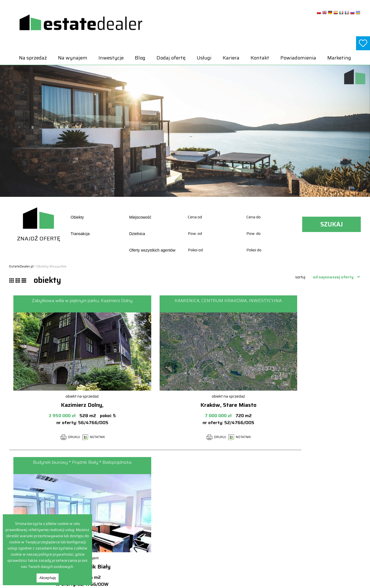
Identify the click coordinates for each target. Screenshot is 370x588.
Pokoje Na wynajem (306, 530)
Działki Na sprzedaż (235, 505)
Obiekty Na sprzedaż (236, 536)
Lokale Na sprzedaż (235, 524)
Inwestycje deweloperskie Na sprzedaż (251, 518)
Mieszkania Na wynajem (310, 518)
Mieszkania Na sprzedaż (239, 530)
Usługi (204, 58)
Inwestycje (111, 58)
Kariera (231, 58)
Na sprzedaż (33, 58)
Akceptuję (48, 578)
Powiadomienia (298, 58)
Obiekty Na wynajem (306, 524)
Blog (140, 58)
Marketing (339, 58)
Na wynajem (73, 58)
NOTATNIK (65, 437)
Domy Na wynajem (305, 499)
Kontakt (260, 58)
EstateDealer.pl (21, 266)
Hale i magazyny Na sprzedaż (243, 512)
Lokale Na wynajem (305, 512)
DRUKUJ (41, 437)
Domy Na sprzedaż (235, 499)
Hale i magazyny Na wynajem (313, 505)
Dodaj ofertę (171, 58)
